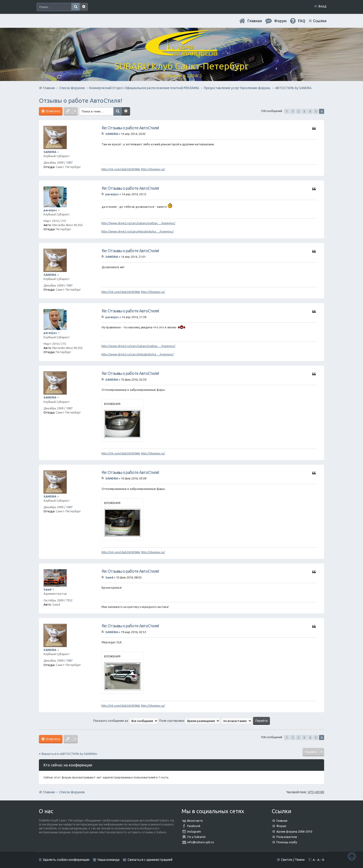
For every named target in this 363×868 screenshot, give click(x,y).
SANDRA (50, 152)
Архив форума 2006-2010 (294, 831)
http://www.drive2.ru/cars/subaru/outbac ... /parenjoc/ (138, 223)
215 (64, 221)
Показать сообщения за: (126, 721)
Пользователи (287, 837)
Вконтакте (195, 821)
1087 (69, 162)
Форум (281, 826)
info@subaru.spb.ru (201, 842)
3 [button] (304, 111)
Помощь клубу (287, 842)
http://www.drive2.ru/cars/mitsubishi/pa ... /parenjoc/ (138, 231)
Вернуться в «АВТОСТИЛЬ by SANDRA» (69, 754)
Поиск (75, 7)
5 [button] (316, 111)
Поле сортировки (190, 721)
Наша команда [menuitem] (109, 860)
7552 (69, 600)
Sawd (47, 589)
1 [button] (293, 111)
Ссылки (320, 21)
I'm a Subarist (196, 837)
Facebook (194, 826)
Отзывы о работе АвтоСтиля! (81, 101)
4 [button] (310, 111)
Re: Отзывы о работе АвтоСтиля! (130, 128)
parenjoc (50, 210)
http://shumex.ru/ (153, 169)
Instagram (194, 831)
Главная (255, 21)
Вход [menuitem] (322, 6)
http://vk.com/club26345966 (120, 169)
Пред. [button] (287, 111)
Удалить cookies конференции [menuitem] (66, 860)
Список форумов (72, 792)
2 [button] (299, 111)
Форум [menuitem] (280, 21)
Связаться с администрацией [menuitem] (150, 860)
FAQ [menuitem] (302, 21)
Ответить (53, 111)
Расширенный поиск (84, 7)
